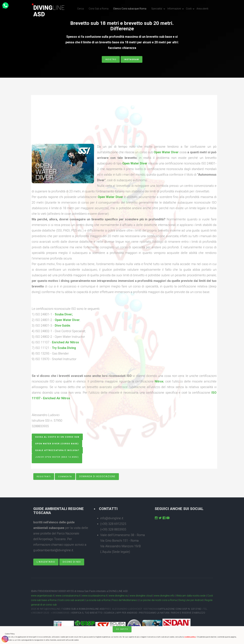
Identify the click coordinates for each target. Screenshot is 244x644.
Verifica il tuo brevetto (87, 614)
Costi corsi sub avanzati (71, 601)
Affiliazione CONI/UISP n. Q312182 (180, 610)
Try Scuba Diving (64, 348)
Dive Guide (62, 325)
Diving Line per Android (191, 601)
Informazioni (174, 9)
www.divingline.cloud (141, 596)
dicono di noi (72, 563)
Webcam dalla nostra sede (191, 596)
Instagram (132, 59)
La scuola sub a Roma (98, 601)
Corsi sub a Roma (75, 610)
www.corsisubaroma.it (68, 596)
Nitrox (159, 381)
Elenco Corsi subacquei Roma (130, 9)
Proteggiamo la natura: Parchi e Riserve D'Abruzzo (172, 614)
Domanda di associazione (99, 477)
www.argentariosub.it (42, 596)
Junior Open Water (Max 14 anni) (58, 457)
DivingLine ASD (95, 610)
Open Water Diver (166, 152)
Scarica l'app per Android (121, 614)
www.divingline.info (164, 596)
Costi (189, 9)
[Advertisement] (124, 122)
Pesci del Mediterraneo (124, 601)
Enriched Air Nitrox (65, 342)
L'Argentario (46, 563)
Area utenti (202, 9)
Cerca (80, 9)
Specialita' (157, 9)
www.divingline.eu (118, 596)
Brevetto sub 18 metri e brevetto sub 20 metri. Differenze (122, 26)
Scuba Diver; (64, 314)
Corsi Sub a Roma (99, 9)
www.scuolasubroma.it (95, 596)
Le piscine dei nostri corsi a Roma (158, 601)
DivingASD (49, 11)
